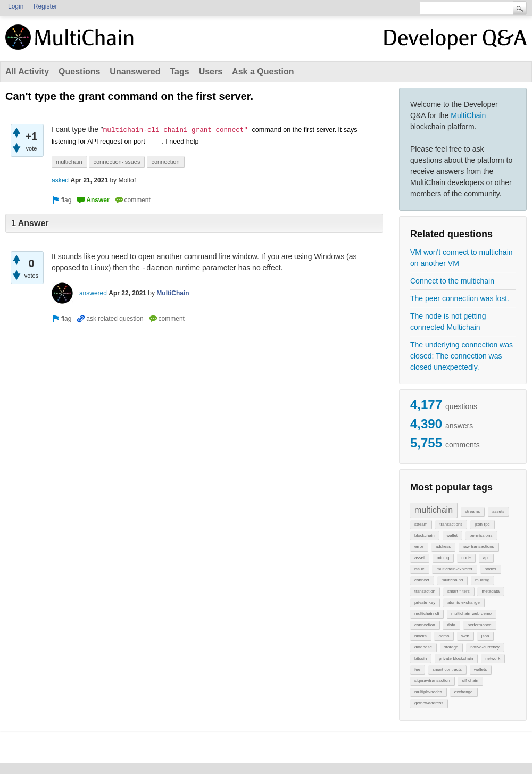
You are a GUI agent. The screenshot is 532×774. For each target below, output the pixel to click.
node (466, 558)
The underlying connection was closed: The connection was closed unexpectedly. (462, 356)
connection (425, 625)
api (486, 558)
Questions (79, 72)
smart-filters (459, 591)
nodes (491, 569)
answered (93, 293)
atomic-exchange (464, 602)
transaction (425, 591)
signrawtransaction (432, 681)
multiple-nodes (428, 692)
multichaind (452, 580)
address (443, 547)
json (485, 636)
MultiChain (468, 115)
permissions (481, 535)
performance (480, 625)
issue (419, 569)
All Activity (27, 72)
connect (422, 580)
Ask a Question (263, 72)
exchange (464, 692)
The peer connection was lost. (460, 298)
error (419, 547)
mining (443, 558)
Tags (179, 72)
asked (60, 180)
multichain (434, 510)
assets (498, 511)
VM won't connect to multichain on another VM (462, 258)
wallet (452, 535)
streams (472, 511)
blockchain (425, 535)
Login (16, 6)
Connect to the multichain (452, 281)
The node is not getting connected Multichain (448, 322)
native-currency (485, 647)
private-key (425, 602)
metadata (490, 591)
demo (444, 636)
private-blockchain (456, 658)
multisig (482, 580)
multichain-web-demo (471, 614)
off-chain (470, 681)
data (451, 625)
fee (417, 669)
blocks (421, 636)
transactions (451, 524)
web (465, 636)
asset (419, 558)
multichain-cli (427, 614)
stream (421, 524)
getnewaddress (429, 703)
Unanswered (135, 72)
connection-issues (117, 162)
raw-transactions (479, 547)
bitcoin (421, 658)
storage (451, 647)
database (423, 647)
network (493, 658)
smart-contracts (447, 669)
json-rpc (482, 524)
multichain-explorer (454, 569)
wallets (480, 669)
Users (211, 72)
